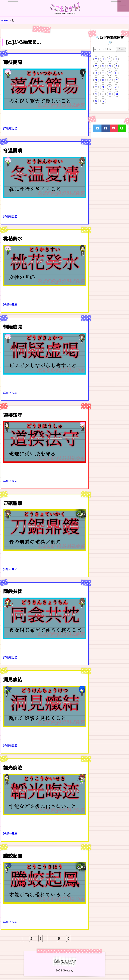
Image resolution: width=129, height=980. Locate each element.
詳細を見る (11, 128)
